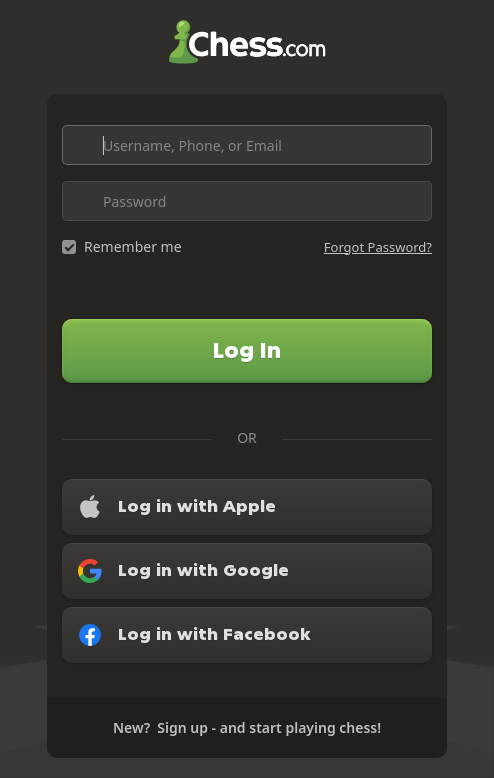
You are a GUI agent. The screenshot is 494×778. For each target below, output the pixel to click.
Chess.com (247, 42)
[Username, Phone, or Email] (247, 145)
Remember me (133, 246)
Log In (247, 350)
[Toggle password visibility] (412, 201)
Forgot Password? (378, 247)
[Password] (247, 201)
